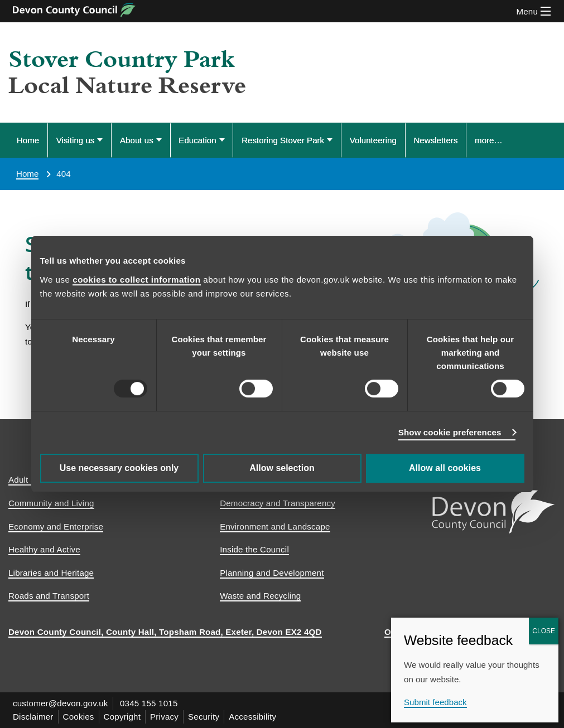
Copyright (122, 717)
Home (28, 140)
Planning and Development (272, 573)
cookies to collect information (136, 280)
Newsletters (435, 140)
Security (204, 717)
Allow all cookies (445, 468)
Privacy (164, 717)
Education (197, 140)
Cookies (79, 717)
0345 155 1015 (149, 703)
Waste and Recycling (260, 596)
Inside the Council (254, 549)
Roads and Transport (49, 596)
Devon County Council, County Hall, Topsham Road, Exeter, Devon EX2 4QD (165, 632)
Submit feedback (435, 702)
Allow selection (282, 468)
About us (137, 140)
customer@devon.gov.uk (61, 703)
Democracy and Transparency (278, 503)
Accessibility (252, 717)
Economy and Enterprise (56, 526)
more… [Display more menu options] (489, 140)
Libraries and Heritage (51, 573)
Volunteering (373, 140)
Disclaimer (33, 717)
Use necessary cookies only (119, 468)
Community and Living (51, 503)
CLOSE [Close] (544, 631)
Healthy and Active (44, 549)
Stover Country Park (122, 60)
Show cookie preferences (450, 432)
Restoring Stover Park (283, 140)
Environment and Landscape (275, 526)
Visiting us (76, 140)
